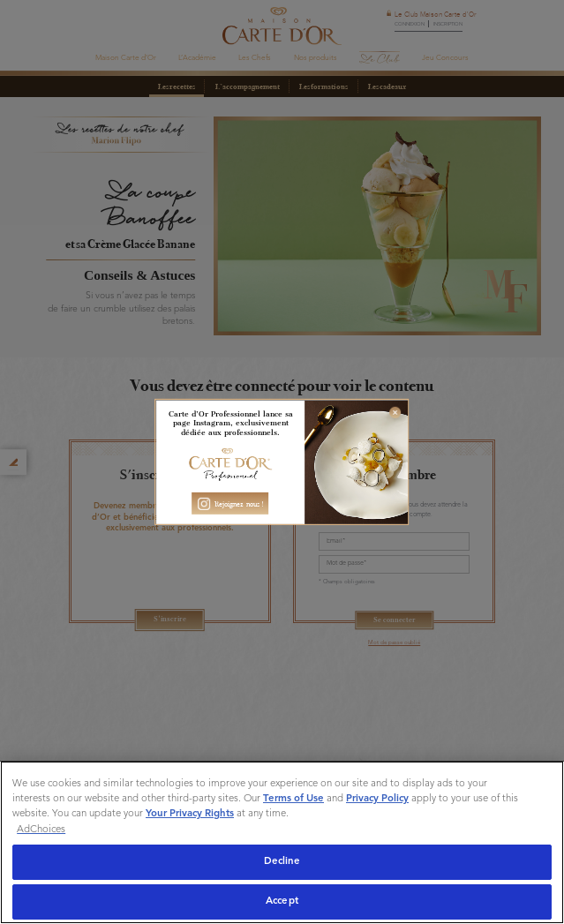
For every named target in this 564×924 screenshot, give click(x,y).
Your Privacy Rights (190, 814)
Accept (282, 901)
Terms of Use (293, 799)
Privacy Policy (377, 799)
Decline (282, 861)
